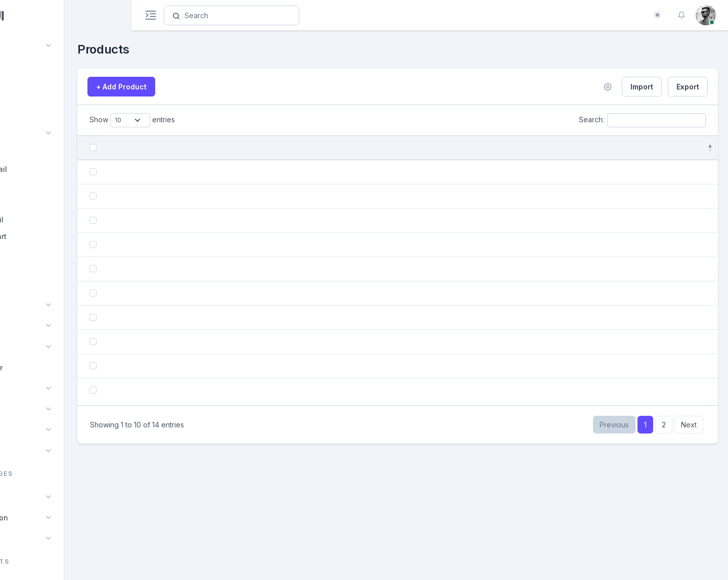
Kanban (31, 326)
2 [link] (664, 551)
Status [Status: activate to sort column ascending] (606, 148)
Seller (34, 286)
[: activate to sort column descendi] (153, 148)
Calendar (28, 92)
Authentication (44, 518)
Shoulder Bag (228, 321)
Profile (29, 430)
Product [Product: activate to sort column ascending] (181, 148)
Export (688, 87)
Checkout (41, 253)
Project (30, 347)
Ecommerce (38, 134)
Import (642, 87)
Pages (29, 497)
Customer (41, 270)
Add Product (46, 186)
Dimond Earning (232, 284)
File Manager (41, 368)
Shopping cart (49, 236)
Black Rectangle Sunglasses (255, 505)
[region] (65, 290)
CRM (26, 388)
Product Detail (49, 169)
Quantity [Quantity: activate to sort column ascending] (552, 148)
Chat (26, 112)
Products (40, 152)
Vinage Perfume (233, 357)
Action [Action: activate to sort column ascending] (663, 148)
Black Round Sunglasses (248, 210)
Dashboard (37, 46)
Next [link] (689, 551)
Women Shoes (229, 173)
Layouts (32, 538)
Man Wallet (224, 468)
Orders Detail (48, 220)
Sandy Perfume (231, 431)
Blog (26, 451)
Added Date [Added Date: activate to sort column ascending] (440, 148)
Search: (642, 120)
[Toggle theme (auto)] (657, 15)
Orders (36, 202)
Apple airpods (229, 394)
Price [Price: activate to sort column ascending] (498, 148)
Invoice (31, 409)
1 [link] (645, 551)
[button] (681, 15)
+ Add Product (186, 87)
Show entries (196, 120)
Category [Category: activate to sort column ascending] (350, 148)
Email (27, 305)
